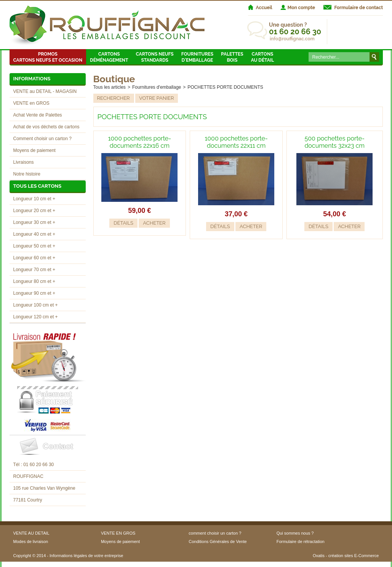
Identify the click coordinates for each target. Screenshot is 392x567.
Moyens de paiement (34, 150)
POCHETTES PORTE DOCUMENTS (225, 87)
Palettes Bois (232, 57)
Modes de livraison (31, 541)
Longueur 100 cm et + (36, 305)
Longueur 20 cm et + (34, 211)
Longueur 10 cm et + (34, 199)
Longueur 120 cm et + (36, 317)
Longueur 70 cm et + (34, 270)
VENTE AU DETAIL (31, 533)
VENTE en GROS (31, 103)
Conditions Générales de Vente (218, 541)
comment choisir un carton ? (215, 533)
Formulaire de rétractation (301, 541)
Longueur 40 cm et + (34, 234)
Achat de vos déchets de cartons (46, 127)
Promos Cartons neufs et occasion (48, 57)
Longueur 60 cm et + (34, 258)
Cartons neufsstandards (154, 57)
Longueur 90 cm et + (34, 293)
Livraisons (24, 162)
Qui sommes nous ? (295, 533)
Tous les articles (110, 87)
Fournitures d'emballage (197, 57)
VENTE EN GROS (118, 533)
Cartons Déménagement (109, 57)
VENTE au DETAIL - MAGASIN (45, 91)
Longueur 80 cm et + (34, 281)
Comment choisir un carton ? (42, 139)
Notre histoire (27, 174)
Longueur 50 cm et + (34, 246)
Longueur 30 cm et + (34, 222)
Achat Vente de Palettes (38, 115)
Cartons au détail (263, 57)
